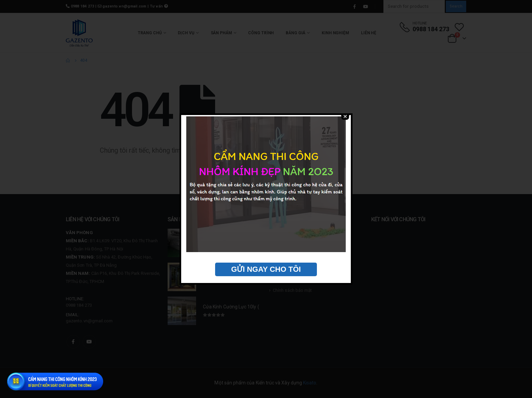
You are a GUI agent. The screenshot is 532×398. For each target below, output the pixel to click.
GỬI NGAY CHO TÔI (266, 269)
